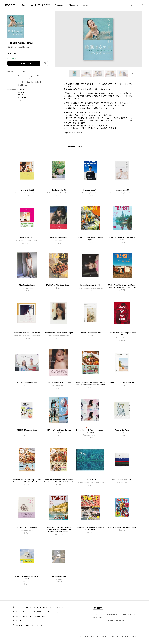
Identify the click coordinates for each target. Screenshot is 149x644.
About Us (20, 607)
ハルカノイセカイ (75, 133)
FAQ (31, 616)
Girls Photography (24, 85)
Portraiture (33, 79)
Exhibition (37, 607)
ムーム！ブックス (41, 5)
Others (85, 5)
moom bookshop (10, 5)
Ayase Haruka (23, 47)
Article (29, 607)
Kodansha (21, 71)
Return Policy (22, 616)
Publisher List (58, 607)
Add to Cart (24, 63)
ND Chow (12, 47)
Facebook (22, 621)
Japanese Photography (38, 76)
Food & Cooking (24, 82)
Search (132, 5)
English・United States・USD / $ (30, 625)
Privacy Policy (40, 616)
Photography (23, 76)
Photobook (60, 5)
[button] (132, 73)
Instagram (34, 621)
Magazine (73, 5)
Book (24, 5)
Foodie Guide (36, 82)
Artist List (47, 607)
